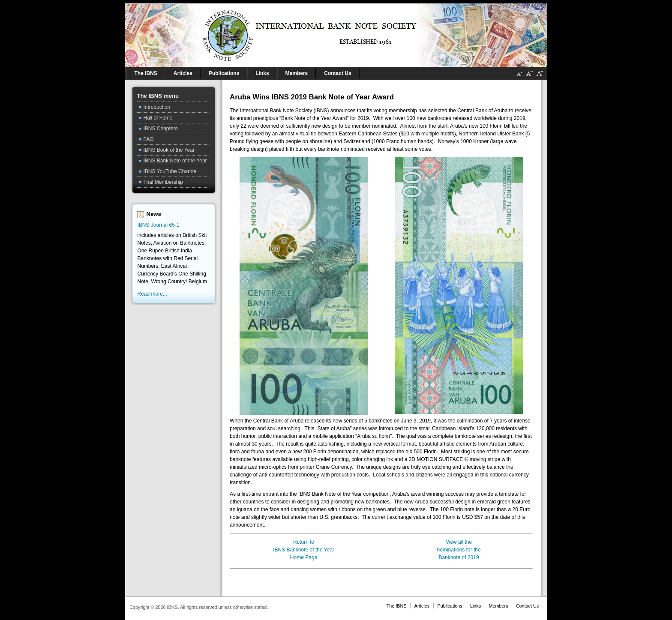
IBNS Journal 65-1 (159, 225)
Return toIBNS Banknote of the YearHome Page (304, 550)
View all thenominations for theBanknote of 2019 (459, 550)
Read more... (152, 294)
